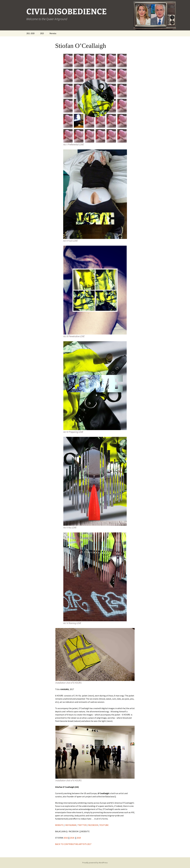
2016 (66, 838)
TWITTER (82, 825)
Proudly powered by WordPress (95, 863)
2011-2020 (30, 33)
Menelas (53, 33)
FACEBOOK (93, 825)
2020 (79, 838)
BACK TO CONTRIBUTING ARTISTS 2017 (73, 844)
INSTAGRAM (71, 825)
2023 (42, 33)
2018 (72, 838)
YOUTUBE (105, 825)
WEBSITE (59, 825)
